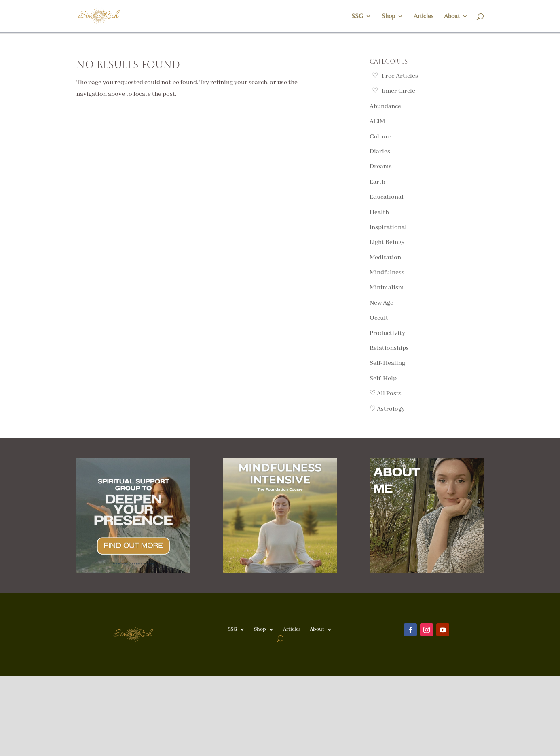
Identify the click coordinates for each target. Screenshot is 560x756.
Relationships (389, 348)
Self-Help (383, 379)
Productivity (387, 333)
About (452, 17)
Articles (424, 17)
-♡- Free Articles (394, 76)
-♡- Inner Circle (392, 91)
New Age (381, 303)
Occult (379, 318)
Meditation (385, 258)
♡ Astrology (387, 409)
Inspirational (388, 227)
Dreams (381, 167)
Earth (377, 182)
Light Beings (387, 242)
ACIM (377, 121)
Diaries (380, 152)
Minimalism (387, 288)
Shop (388, 17)
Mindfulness (387, 273)
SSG (357, 17)
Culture (380, 137)
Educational (387, 197)
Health (379, 212)
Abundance (385, 106)
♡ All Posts (386, 394)
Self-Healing (387, 363)
